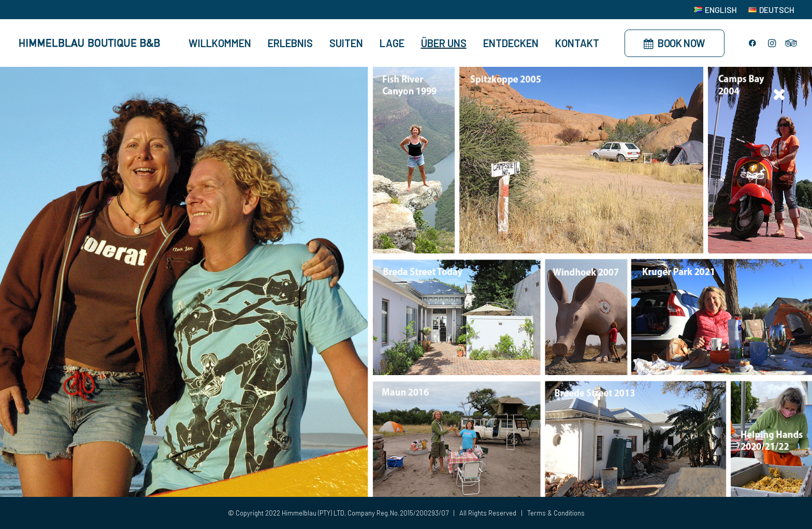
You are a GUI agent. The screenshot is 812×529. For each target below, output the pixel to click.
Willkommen (220, 43)
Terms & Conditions (556, 513)
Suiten (346, 43)
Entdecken (511, 43)
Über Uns (444, 43)
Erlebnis (290, 43)
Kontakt (577, 43)
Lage (392, 43)
